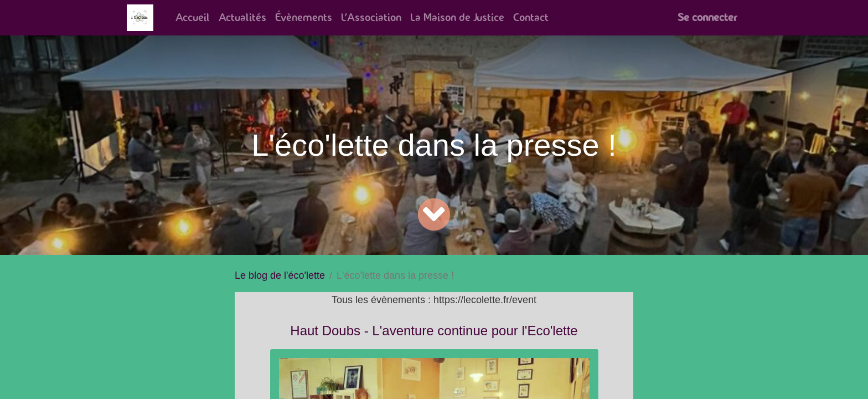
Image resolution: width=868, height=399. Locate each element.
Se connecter (707, 17)
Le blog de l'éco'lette (280, 275)
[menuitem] (193, 18)
